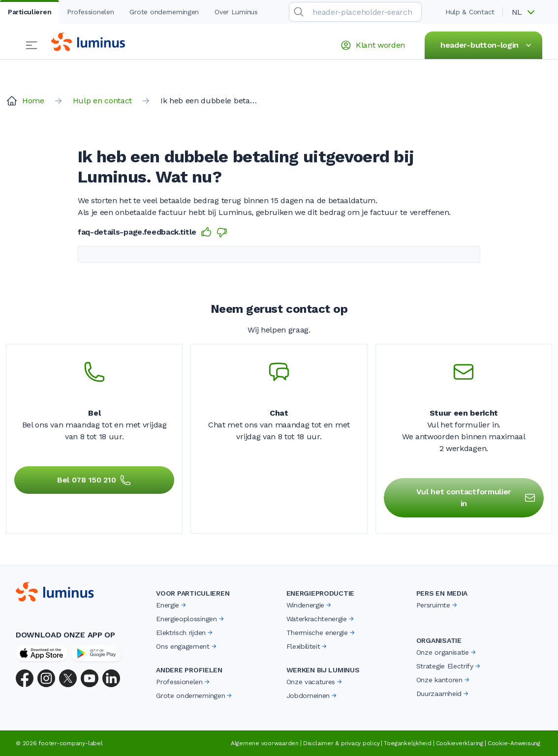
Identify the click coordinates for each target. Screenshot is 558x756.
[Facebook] (25, 678)
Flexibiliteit (308, 646)
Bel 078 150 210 (94, 480)
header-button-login (487, 45)
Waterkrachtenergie (321, 619)
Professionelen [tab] (90, 12)
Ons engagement (187, 646)
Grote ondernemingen (195, 696)
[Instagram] (46, 678)
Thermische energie (321, 633)
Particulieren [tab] (30, 12)
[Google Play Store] (97, 653)
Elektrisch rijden (185, 633)
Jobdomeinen (312, 696)
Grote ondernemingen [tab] (164, 12)
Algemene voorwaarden (265, 743)
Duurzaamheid (443, 694)
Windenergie (310, 605)
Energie (172, 605)
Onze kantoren (444, 680)
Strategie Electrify (449, 666)
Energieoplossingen (190, 619)
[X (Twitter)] (68, 678)
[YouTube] (90, 678)
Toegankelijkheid (407, 743)
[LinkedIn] (111, 678)
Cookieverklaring (460, 743)
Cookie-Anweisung (514, 743)
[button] (527, 12)
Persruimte (437, 605)
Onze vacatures (315, 682)
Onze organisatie (447, 652)
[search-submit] (299, 12)
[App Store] (42, 653)
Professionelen (184, 682)
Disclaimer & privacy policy (341, 743)
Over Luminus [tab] (236, 12)
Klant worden (372, 45)
